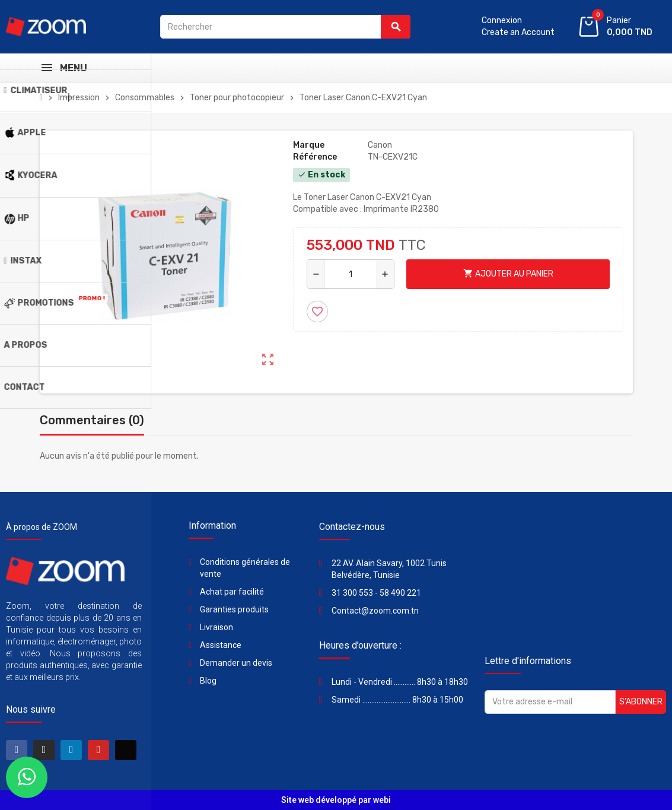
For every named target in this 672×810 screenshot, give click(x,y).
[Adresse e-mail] (550, 702)
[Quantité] (351, 274)
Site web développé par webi (336, 800)
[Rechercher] (285, 27)
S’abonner (641, 702)
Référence (315, 157)
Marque (309, 145)
